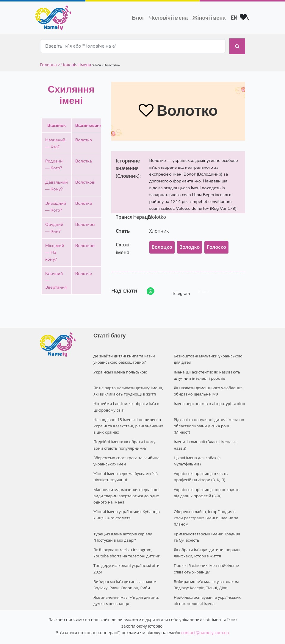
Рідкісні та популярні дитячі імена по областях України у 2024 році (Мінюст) (208, 421)
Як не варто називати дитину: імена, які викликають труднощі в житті (128, 387)
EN (234, 18)
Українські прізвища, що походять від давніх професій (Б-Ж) (209, 485)
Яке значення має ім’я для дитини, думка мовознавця (126, 583)
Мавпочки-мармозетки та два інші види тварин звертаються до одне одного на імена (126, 488)
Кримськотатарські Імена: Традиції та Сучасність (209, 522)
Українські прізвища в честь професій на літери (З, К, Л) (209, 470)
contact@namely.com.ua (205, 615)
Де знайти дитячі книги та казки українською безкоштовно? (124, 356)
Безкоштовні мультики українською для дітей (208, 356)
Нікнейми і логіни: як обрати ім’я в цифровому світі (126, 402)
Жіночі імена (209, 18)
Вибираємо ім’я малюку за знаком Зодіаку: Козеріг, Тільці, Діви (206, 568)
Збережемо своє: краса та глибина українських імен (126, 455)
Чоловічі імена (170, 17)
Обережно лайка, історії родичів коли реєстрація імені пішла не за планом (209, 507)
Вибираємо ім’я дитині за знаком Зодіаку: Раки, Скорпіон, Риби (124, 568)
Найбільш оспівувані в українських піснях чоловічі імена (207, 583)
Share (203, 288)
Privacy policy (179, 634)
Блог (138, 18)
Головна (49, 62)
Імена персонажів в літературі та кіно (209, 399)
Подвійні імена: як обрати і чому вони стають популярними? (124, 439)
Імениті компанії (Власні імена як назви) (205, 439)
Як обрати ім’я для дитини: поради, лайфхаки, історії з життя (207, 538)
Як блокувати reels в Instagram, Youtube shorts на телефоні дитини (126, 538)
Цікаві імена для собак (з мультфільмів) (197, 455)
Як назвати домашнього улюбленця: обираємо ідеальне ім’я (208, 387)
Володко (190, 244)
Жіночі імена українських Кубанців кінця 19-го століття (126, 507)
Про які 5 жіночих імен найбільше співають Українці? (206, 553)
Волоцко (162, 244)
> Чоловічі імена (74, 62)
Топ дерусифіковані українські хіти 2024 (126, 553)
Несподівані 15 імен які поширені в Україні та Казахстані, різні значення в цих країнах (128, 421)
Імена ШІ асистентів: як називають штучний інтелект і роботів (206, 372)
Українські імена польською (120, 368)
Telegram (176, 288)
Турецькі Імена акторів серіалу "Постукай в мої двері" (122, 522)
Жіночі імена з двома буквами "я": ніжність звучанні (125, 470)
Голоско (216, 244)
